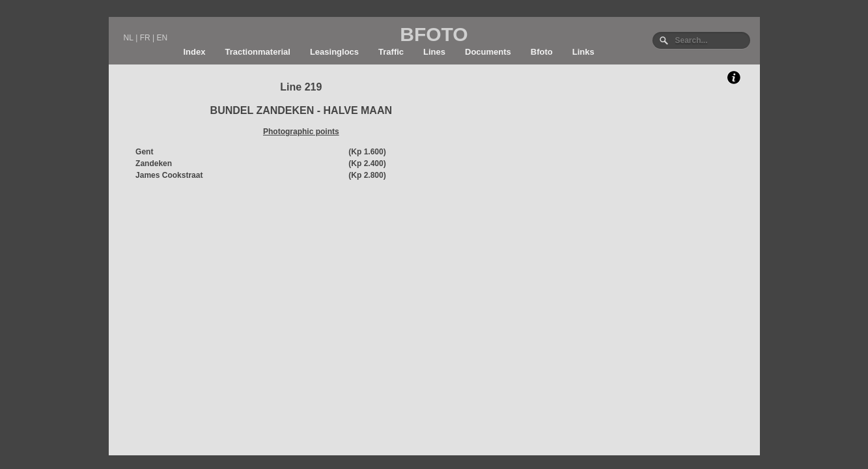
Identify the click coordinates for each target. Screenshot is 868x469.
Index (195, 52)
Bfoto (542, 52)
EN (162, 38)
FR (145, 38)
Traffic (391, 52)
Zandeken (154, 163)
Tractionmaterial (257, 52)
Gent (144, 152)
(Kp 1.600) (367, 152)
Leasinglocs (334, 52)
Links (583, 52)
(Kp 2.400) (367, 163)
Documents (488, 52)
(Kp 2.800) (367, 175)
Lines (434, 52)
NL (129, 38)
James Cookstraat (169, 175)
